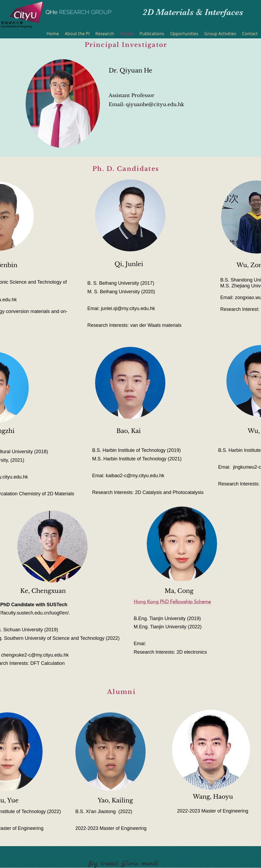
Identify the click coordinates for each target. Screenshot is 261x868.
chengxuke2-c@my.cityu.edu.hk (35, 655)
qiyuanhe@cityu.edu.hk (155, 105)
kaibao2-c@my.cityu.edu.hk (135, 476)
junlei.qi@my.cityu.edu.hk (128, 308)
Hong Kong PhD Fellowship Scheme (172, 602)
